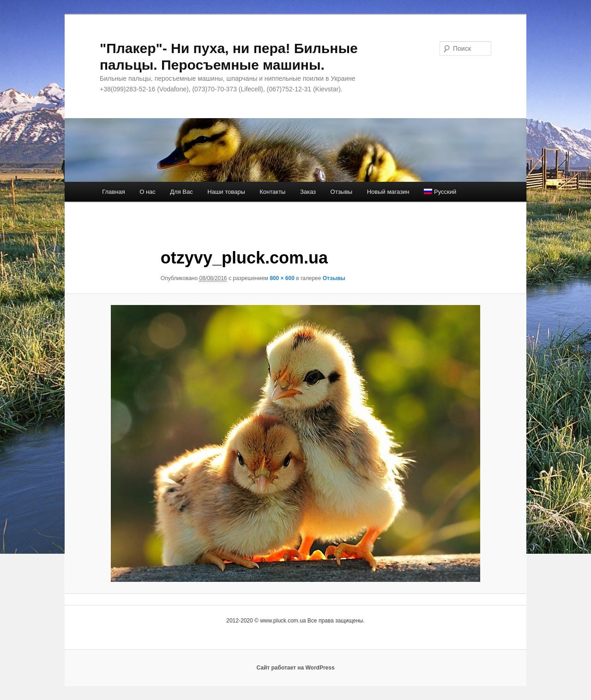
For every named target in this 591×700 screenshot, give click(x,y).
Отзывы (342, 192)
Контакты (272, 192)
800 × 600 (282, 278)
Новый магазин (388, 192)
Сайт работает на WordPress (295, 668)
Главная (113, 192)
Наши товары (226, 192)
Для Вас (181, 192)
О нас (148, 192)
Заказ (308, 192)
